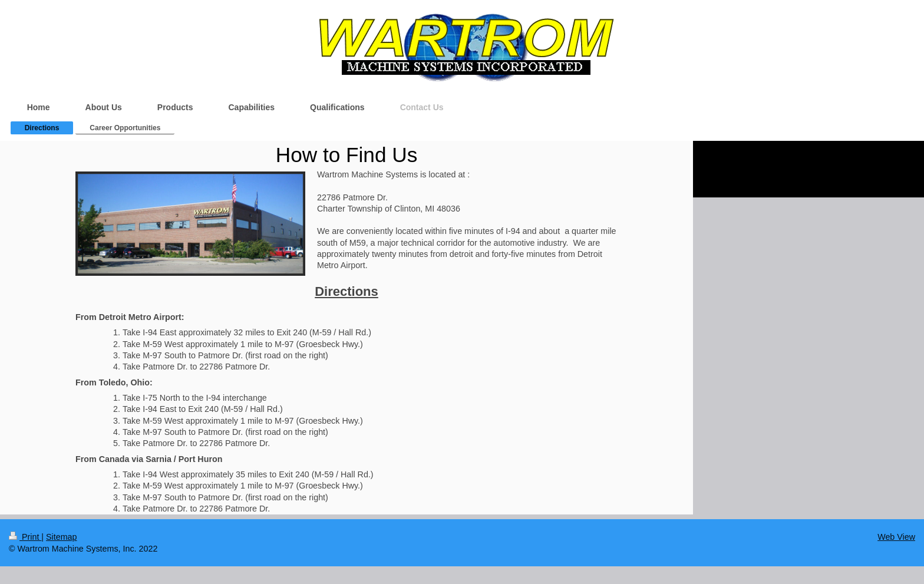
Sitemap (61, 537)
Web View (896, 537)
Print (25, 537)
